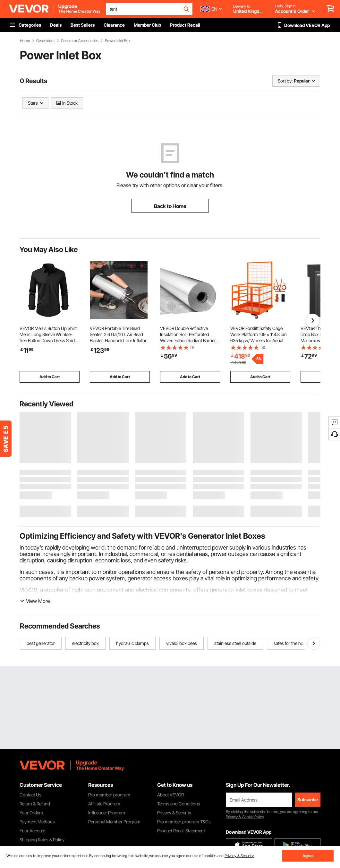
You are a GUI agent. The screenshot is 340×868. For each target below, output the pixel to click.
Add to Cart (50, 377)
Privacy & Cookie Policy (245, 817)
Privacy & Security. (239, 856)
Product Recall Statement (181, 831)
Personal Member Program (114, 822)
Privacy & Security (174, 813)
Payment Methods (37, 822)
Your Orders (31, 813)
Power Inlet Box (118, 41)
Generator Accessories (80, 41)
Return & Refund (35, 804)
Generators (45, 41)
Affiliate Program (104, 804)
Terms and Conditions (179, 804)
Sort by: (285, 81)
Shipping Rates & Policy (42, 840)
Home (25, 41)
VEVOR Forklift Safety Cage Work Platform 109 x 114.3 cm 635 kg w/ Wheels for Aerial (259, 334)
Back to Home (170, 206)
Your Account (33, 831)
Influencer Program (107, 813)
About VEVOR (170, 795)
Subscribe (308, 799)
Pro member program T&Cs (184, 822)
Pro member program (109, 795)
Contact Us (30, 795)
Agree (308, 856)
